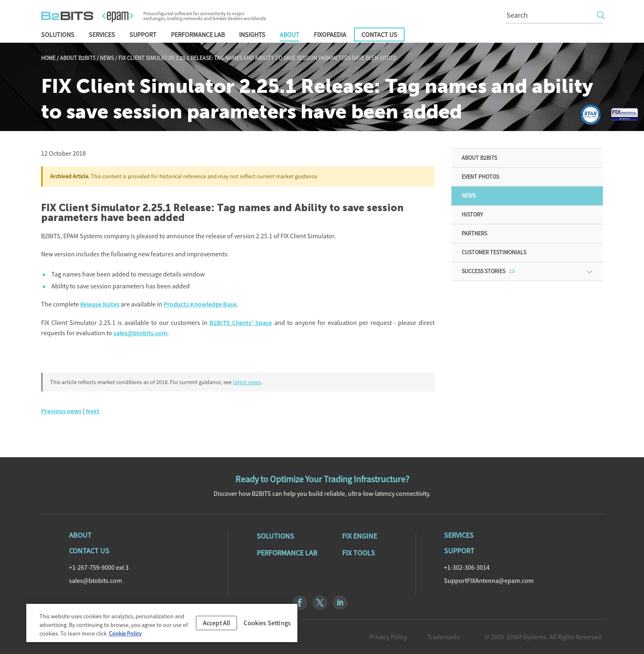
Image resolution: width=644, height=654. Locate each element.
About (290, 35)
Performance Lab (198, 35)
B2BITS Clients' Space (241, 323)
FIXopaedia (330, 35)
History (472, 214)
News (107, 58)
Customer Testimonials (494, 252)
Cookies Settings (267, 625)
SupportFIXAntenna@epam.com (489, 580)
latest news (247, 382)
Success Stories (488, 271)
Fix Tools (359, 553)
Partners (474, 233)
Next (93, 411)
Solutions (58, 35)
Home (48, 58)
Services (102, 35)
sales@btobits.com (140, 333)
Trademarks (444, 637)
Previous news (61, 411)
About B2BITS (78, 58)
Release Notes (100, 304)
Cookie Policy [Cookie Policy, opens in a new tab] (125, 636)
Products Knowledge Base (200, 304)
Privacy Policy (388, 637)
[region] (162, 625)
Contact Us (379, 35)
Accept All (217, 625)
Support (143, 35)
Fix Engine (360, 536)
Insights (252, 35)
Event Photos (480, 177)
